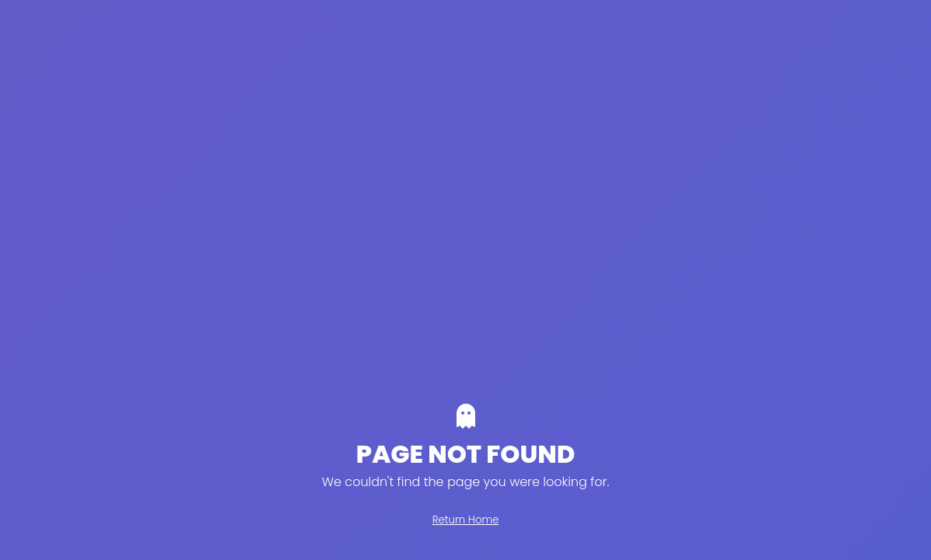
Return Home (466, 520)
